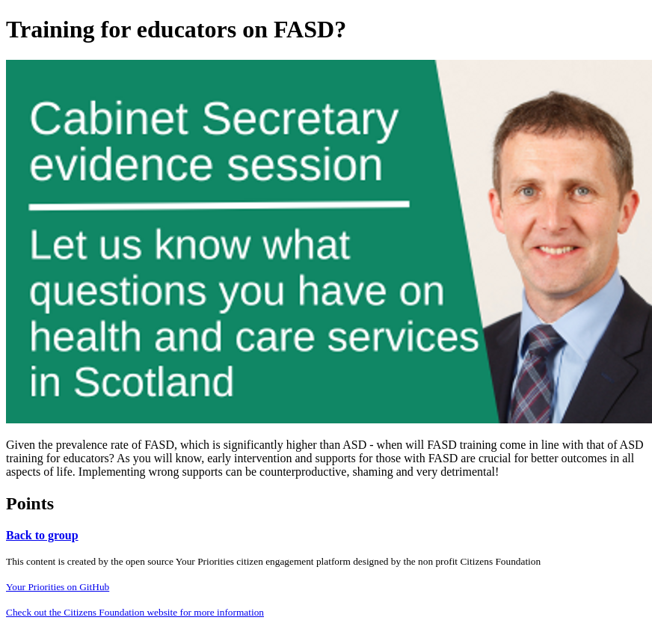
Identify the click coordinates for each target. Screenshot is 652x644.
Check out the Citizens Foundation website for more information (135, 612)
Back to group (42, 535)
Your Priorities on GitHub (58, 587)
